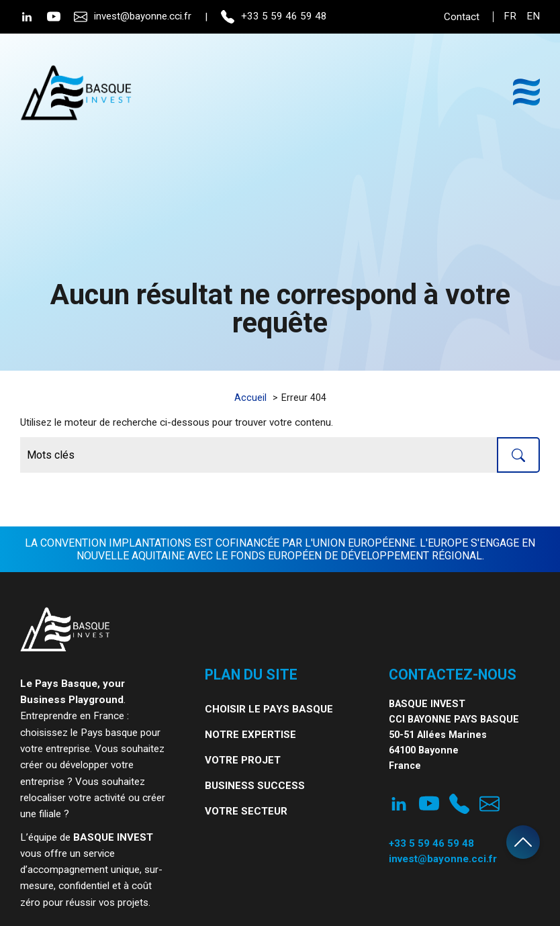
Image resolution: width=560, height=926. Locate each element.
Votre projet (243, 760)
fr (510, 16)
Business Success (255, 786)
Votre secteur (246, 811)
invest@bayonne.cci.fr (133, 17)
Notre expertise (250, 735)
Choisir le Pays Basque (269, 709)
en (533, 16)
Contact (462, 17)
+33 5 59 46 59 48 (274, 17)
